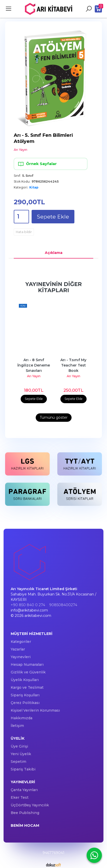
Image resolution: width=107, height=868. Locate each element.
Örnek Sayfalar (37, 164)
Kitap (34, 187)
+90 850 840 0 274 (28, 605)
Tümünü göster (54, 417)
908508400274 (63, 605)
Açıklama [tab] (54, 253)
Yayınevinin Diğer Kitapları (54, 287)
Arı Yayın (34, 376)
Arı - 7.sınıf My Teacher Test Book (74, 365)
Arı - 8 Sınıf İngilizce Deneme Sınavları (34, 365)
